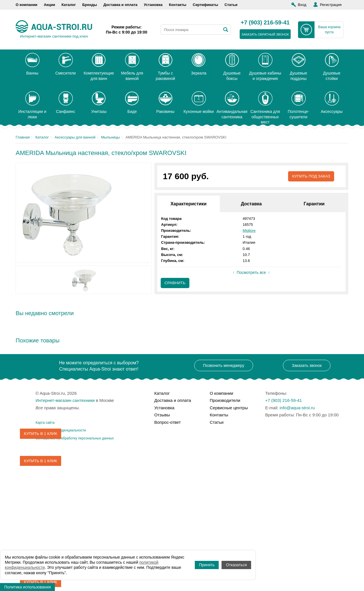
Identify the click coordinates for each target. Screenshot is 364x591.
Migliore (249, 231)
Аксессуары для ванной (75, 137)
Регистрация (331, 5)
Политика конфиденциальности (61, 430)
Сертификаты (205, 5)
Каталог (69, 5)
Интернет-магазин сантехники (65, 400)
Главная (23, 137)
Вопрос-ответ (168, 422)
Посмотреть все (251, 273)
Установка (153, 5)
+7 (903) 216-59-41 (265, 23)
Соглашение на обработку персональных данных (75, 438)
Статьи (231, 5)
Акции (49, 5)
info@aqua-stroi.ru (297, 408)
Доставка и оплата (120, 5)
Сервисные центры (229, 408)
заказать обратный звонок (265, 34)
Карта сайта (45, 423)
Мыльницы (110, 137)
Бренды (90, 5)
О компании (26, 5)
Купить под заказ (311, 176)
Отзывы (162, 415)
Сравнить (175, 283)
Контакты (178, 5)
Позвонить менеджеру (224, 365)
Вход (302, 5)
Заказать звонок (307, 365)
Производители (225, 400)
